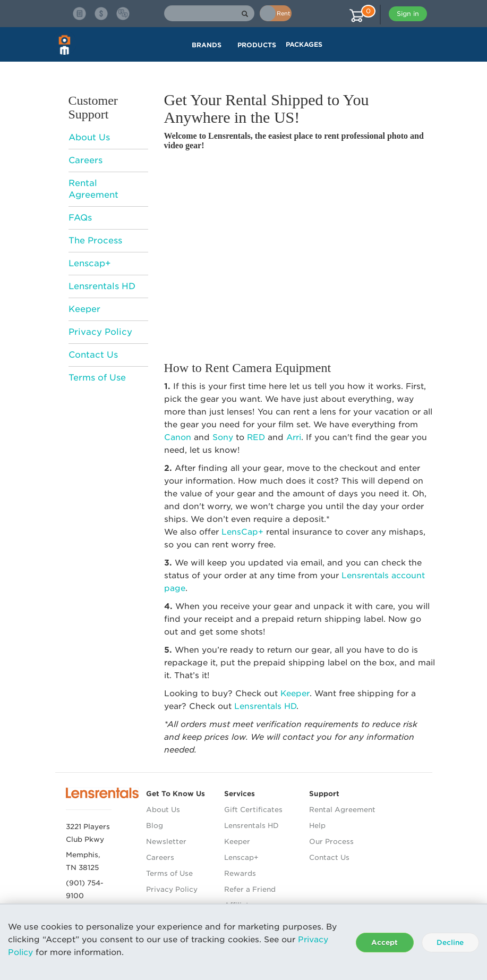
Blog (155, 826)
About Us (89, 137)
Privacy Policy (100, 332)
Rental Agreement (342, 810)
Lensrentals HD (102, 286)
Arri (294, 437)
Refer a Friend (250, 889)
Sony (223, 437)
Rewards (240, 873)
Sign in (408, 14)
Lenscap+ (90, 263)
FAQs (80, 218)
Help (317, 826)
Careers (86, 160)
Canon (178, 437)
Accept (385, 943)
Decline (450, 943)
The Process (95, 240)
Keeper (84, 309)
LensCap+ (242, 532)
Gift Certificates (253, 810)
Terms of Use (97, 378)
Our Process (331, 842)
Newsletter (166, 842)
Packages (304, 44)
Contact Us (93, 355)
